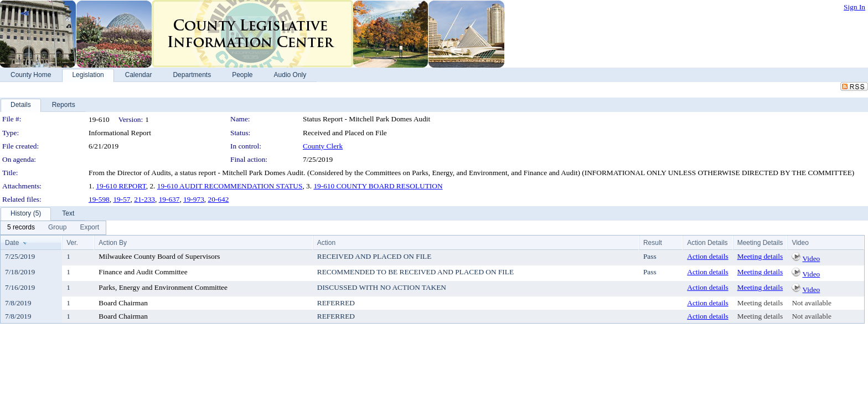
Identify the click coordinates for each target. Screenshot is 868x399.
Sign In (854, 7)
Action (326, 243)
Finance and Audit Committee (143, 272)
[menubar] (53, 228)
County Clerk (323, 146)
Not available (811, 303)
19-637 (169, 199)
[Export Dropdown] (89, 228)
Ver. (72, 243)
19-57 (122, 199)
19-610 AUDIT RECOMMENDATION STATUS (230, 186)
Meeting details (760, 256)
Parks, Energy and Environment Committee (163, 287)
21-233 (144, 199)
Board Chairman (123, 303)
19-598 (99, 199)
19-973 (194, 199)
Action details (707, 256)
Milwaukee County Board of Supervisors (159, 256)
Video (811, 259)
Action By (113, 243)
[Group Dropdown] (57, 228)
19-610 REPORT (121, 186)
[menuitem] (21, 228)
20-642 (219, 199)
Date (12, 243)
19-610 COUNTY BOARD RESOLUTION (378, 186)
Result (653, 243)
